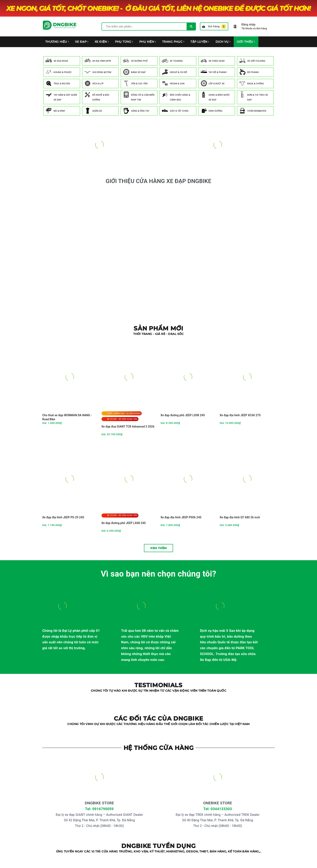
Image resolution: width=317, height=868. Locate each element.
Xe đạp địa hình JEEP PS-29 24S (63, 517)
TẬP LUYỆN (200, 42)
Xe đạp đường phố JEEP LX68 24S (124, 523)
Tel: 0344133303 (218, 809)
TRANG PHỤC (173, 42)
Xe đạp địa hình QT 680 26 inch (240, 517)
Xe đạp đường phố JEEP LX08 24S (183, 415)
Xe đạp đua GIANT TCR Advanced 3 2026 (128, 427)
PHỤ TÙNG (124, 42)
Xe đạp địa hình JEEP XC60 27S (240, 415)
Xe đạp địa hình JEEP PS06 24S (181, 517)
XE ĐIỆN (102, 42)
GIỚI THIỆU (246, 42)
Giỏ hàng (214, 26)
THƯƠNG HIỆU (57, 42)
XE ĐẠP (82, 42)
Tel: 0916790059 (99, 809)
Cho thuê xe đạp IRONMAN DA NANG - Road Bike (67, 417)
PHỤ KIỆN (148, 42)
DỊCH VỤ (223, 42)
